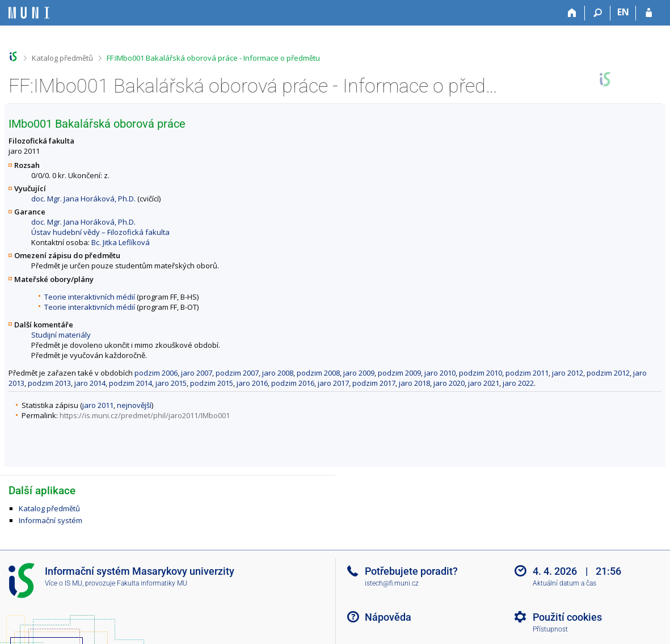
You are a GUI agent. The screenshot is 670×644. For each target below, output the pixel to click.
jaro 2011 (98, 405)
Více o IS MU (64, 583)
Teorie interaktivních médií (90, 297)
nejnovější (134, 405)
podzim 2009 (399, 373)
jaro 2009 (359, 373)
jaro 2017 (333, 383)
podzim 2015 (212, 383)
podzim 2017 (374, 383)
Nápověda (388, 617)
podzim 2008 (318, 373)
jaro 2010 (440, 373)
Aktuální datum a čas (564, 583)
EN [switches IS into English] (623, 12)
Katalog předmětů (62, 58)
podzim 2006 (156, 373)
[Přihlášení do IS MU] (649, 13)
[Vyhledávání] (598, 13)
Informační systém (50, 520)
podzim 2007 (237, 373)
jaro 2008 (278, 373)
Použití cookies (567, 617)
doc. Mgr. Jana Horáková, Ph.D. (83, 199)
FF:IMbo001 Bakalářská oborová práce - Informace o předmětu (213, 58)
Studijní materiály (61, 335)
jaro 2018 (414, 383)
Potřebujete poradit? (411, 571)
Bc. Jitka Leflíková (121, 242)
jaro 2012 (568, 373)
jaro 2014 (90, 383)
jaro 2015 (171, 383)
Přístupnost (550, 629)
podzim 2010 (481, 373)
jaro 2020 (449, 383)
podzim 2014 (130, 383)
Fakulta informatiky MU (152, 583)
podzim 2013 (49, 383)
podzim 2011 (527, 373)
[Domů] (572, 13)
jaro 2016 (252, 383)
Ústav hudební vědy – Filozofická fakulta (100, 232)
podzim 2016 (293, 383)
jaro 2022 (518, 383)
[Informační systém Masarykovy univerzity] (29, 13)
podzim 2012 (608, 373)
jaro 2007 (197, 373)
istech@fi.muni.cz (392, 583)
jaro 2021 (484, 383)
